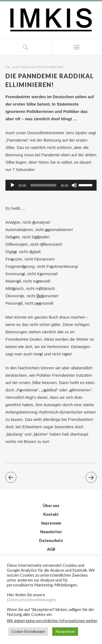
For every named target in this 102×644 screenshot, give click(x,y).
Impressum (51, 523)
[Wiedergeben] (13, 185)
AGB (51, 549)
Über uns (51, 506)
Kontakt (51, 514)
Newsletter (51, 532)
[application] (51, 185)
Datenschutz (51, 540)
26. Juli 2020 (17, 67)
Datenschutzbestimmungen (31, 600)
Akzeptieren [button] (65, 631)
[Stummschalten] (74, 185)
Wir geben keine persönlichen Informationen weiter (52, 621)
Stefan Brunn (50, 67)
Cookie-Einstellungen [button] (28, 631)
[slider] (44, 185)
